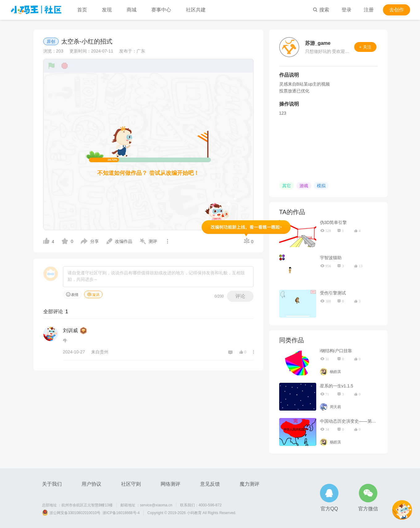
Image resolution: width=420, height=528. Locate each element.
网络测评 (170, 484)
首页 (82, 10)
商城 (132, 10)
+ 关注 (365, 47)
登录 (346, 10)
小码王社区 (36, 10)
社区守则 (131, 484)
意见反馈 (210, 484)
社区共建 (196, 10)
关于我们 (52, 484)
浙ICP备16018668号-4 (121, 513)
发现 (107, 10)
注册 (369, 10)
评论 (240, 296)
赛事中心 (161, 10)
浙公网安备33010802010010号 (75, 513)
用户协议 (91, 484)
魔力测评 (250, 484)
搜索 (321, 10)
